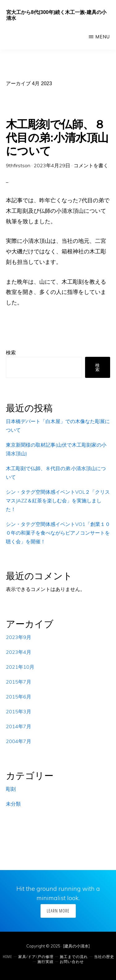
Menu (103, 37)
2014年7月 (19, 726)
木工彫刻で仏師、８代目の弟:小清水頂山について (57, 138)
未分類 (13, 804)
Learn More (58, 911)
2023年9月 (19, 637)
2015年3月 (19, 711)
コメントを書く (91, 165)
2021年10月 (20, 667)
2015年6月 (19, 697)
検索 (11, 352)
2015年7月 (19, 682)
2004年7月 (19, 741)
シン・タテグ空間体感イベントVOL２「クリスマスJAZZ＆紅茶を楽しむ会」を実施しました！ (58, 501)
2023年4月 (19, 652)
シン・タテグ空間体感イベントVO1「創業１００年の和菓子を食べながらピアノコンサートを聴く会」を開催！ (58, 533)
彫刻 (11, 789)
